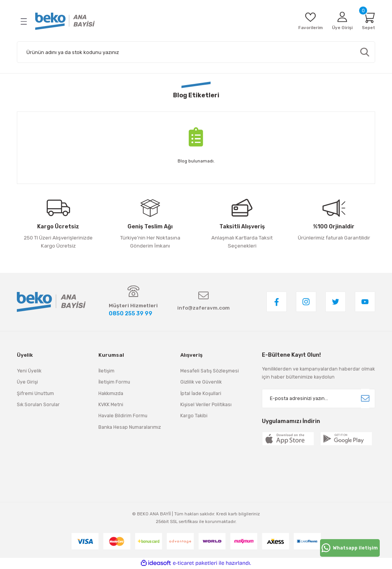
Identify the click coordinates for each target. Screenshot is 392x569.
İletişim (106, 371)
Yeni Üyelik (29, 371)
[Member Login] (340, 21)
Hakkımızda (111, 394)
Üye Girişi (27, 383)
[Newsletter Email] (318, 399)
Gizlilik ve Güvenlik (201, 383)
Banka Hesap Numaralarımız (130, 427)
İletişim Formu (114, 383)
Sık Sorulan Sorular (38, 405)
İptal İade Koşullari (201, 394)
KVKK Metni (111, 405)
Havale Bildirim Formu (123, 416)
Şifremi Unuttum (35, 394)
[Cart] (368, 21)
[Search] (196, 52)
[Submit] (365, 399)
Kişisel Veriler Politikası (206, 405)
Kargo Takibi (194, 416)
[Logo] (65, 21)
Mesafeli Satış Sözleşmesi (210, 371)
